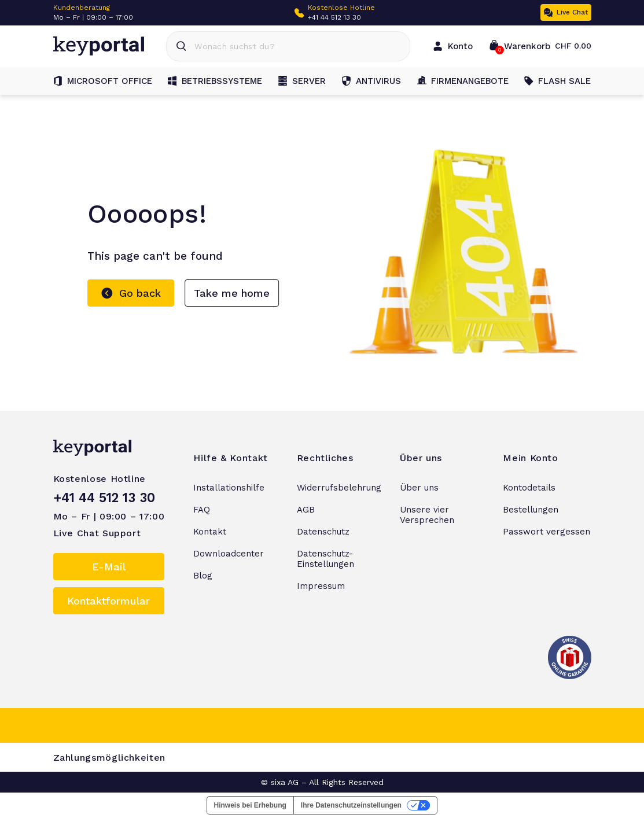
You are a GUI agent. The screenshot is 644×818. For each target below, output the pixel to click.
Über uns (419, 488)
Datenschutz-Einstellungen (325, 559)
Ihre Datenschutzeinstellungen (351, 805)
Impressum (321, 586)
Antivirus (371, 81)
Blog (203, 576)
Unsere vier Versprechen (427, 515)
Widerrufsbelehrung (339, 488)
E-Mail (109, 567)
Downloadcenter (229, 554)
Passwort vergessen (547, 532)
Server (302, 81)
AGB (306, 510)
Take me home (232, 293)
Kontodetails (529, 488)
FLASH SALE (557, 81)
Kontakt (210, 532)
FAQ (202, 510)
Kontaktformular (108, 601)
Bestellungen (531, 510)
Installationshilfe (229, 488)
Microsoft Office (103, 81)
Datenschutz (323, 532)
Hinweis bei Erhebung (250, 805)
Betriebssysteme (215, 81)
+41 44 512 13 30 (334, 17)
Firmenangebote (463, 81)
